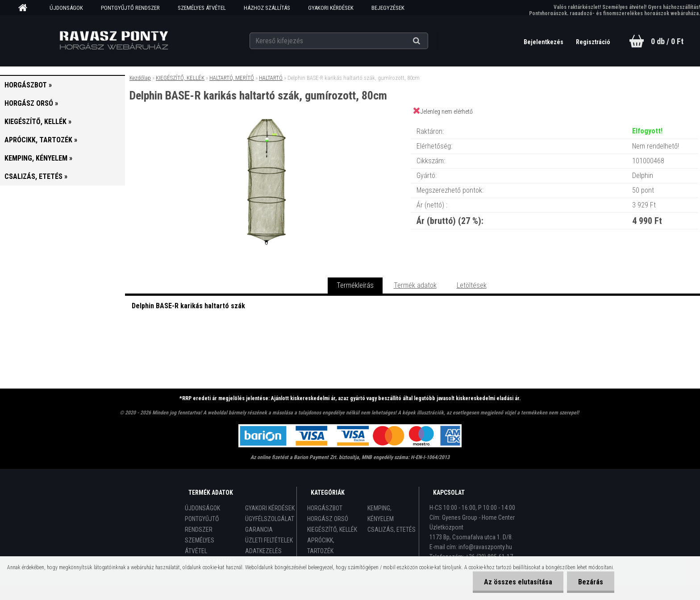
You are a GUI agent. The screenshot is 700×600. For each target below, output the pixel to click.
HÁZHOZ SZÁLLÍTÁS (267, 8)
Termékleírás (355, 285)
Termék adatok (415, 285)
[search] (427, 41)
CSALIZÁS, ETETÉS (392, 530)
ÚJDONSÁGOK (66, 8)
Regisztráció (593, 42)
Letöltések (472, 285)
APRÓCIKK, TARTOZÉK (321, 546)
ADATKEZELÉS (263, 551)
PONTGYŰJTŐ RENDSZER (130, 8)
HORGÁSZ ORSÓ (328, 519)
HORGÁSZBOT (325, 508)
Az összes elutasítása (518, 582)
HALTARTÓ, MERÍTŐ (232, 78)
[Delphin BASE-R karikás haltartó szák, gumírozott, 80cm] (268, 122)
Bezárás (591, 582)
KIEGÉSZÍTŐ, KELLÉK (180, 78)
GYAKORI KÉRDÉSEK (331, 8)
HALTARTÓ (271, 78)
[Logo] (114, 41)
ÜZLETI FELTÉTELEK (269, 540)
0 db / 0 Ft (667, 41)
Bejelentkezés (544, 42)
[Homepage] (26, 8)
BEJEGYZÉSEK (388, 8)
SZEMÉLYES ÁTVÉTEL (202, 8)
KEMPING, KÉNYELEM (381, 513)
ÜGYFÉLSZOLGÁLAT (270, 519)
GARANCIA (259, 530)
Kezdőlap (140, 78)
